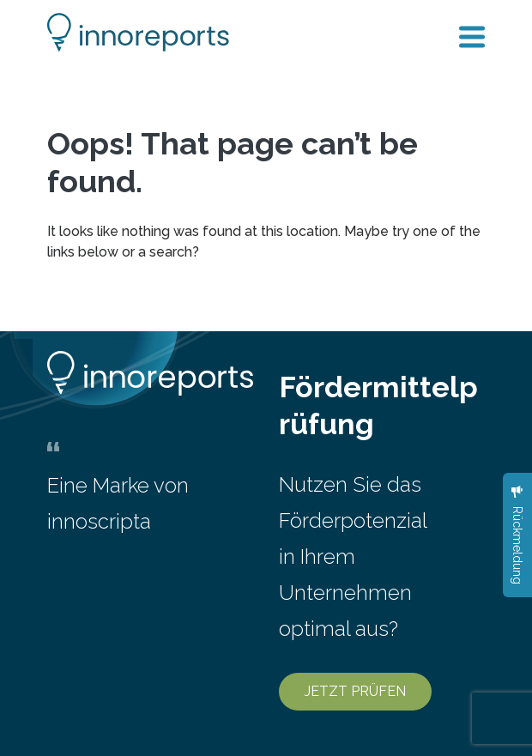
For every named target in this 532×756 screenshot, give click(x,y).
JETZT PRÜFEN (355, 691)
